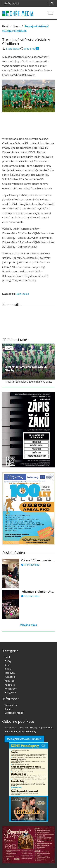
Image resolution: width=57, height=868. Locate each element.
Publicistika (10, 677)
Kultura (8, 669)
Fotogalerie (10, 692)
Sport (17, 26)
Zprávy (8, 661)
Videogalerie (11, 689)
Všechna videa (29, 625)
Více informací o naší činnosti (24, 739)
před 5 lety (30, 49)
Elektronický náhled (14, 713)
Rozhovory (10, 673)
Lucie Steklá (13, 49)
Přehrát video (30, 565)
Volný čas (9, 681)
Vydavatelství (11, 705)
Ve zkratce (10, 685)
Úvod (5, 26)
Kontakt (8, 709)
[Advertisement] (29, 124)
